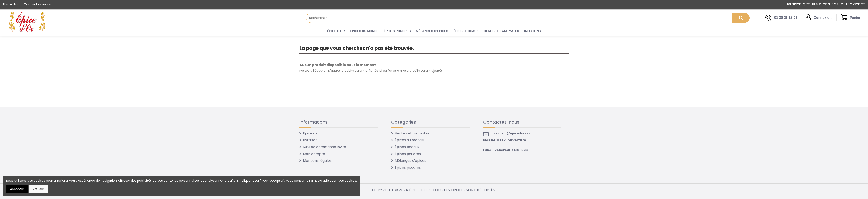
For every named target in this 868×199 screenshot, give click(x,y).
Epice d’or (11, 4)
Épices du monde (409, 140)
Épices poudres (408, 154)
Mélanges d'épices (410, 161)
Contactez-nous (37, 4)
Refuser (38, 189)
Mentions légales (317, 161)
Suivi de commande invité (325, 147)
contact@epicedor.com (513, 133)
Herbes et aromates (412, 133)
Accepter (17, 189)
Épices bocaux (407, 147)
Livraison (310, 140)
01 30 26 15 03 (786, 18)
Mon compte (314, 154)
